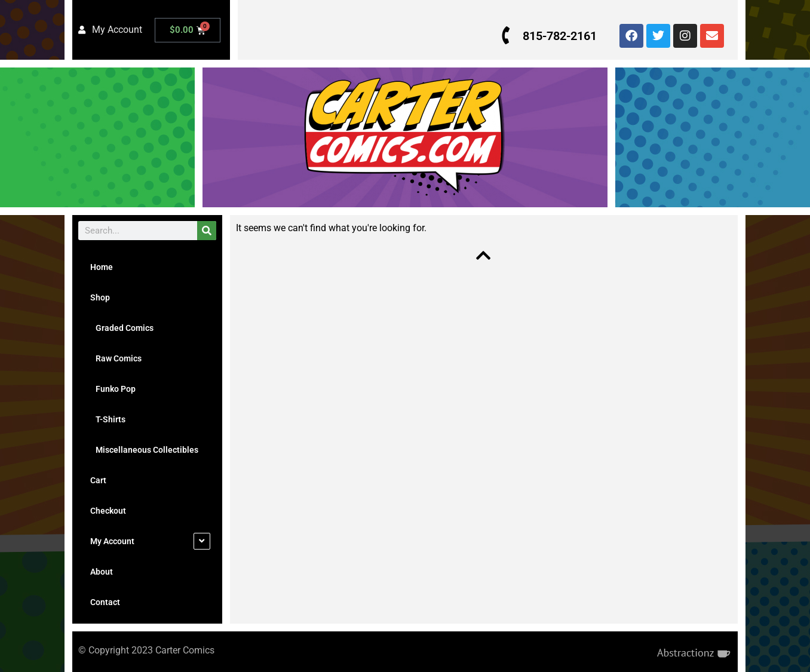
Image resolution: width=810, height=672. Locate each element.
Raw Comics (116, 358)
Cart (98, 480)
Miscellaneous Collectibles (144, 450)
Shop (100, 297)
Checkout (108, 511)
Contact (105, 602)
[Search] (207, 231)
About (102, 572)
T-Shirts (108, 419)
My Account (112, 541)
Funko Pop (113, 389)
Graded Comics (122, 328)
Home (102, 267)
